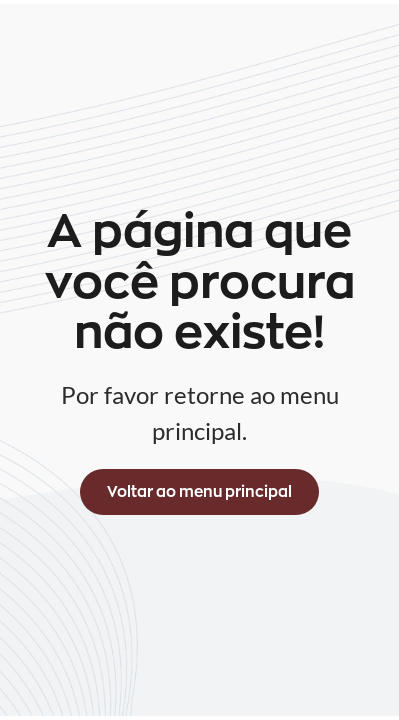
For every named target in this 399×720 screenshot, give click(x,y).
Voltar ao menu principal (199, 491)
